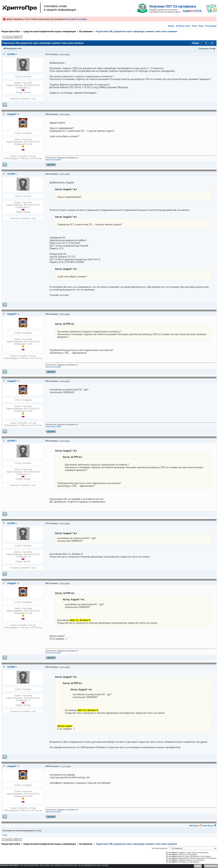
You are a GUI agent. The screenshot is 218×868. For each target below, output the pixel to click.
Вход (69, 19)
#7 (47, 523)
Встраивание (86, 31)
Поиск (194, 26)
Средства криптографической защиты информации (50, 31)
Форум (171, 26)
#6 (47, 441)
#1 (47, 54)
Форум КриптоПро (11, 31)
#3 (47, 174)
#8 (47, 583)
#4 (47, 314)
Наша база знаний (53, 160)
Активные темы (183, 26)
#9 (47, 667)
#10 (47, 766)
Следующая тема (206, 49)
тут (77, 158)
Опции (196, 43)
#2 (47, 114)
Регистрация (81, 19)
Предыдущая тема (14, 48)
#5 (47, 381)
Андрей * (12, 114)
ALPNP (11, 54)
